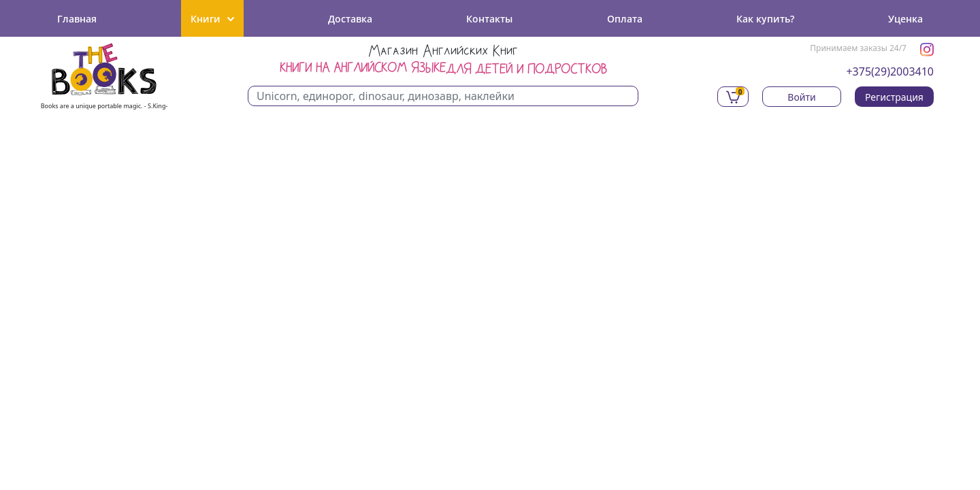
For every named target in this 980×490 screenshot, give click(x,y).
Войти (801, 97)
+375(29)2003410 (890, 71)
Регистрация (894, 97)
